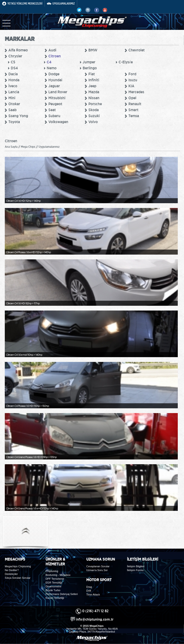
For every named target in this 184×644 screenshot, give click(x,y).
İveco (13, 86)
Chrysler (15, 56)
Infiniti (94, 80)
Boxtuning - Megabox (58, 575)
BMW (93, 50)
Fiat (92, 74)
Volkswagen (58, 122)
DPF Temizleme (55, 579)
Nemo (52, 68)
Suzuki (94, 116)
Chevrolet (137, 50)
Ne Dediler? (12, 570)
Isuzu (133, 80)
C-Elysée (126, 62)
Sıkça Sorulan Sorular (18, 578)
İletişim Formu (135, 570)
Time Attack (93, 595)
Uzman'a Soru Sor (97, 570)
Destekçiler (11, 574)
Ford (132, 74)
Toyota (14, 122)
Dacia (13, 74)
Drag (89, 587)
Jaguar (54, 86)
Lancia (14, 92)
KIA (131, 86)
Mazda (94, 92)
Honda (14, 80)
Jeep (92, 86)
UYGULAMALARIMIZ (61, 3)
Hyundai (55, 80)
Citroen (55, 56)
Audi (52, 50)
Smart (133, 110)
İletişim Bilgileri (136, 566)
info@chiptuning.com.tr (95, 619)
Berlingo (90, 68)
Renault (135, 104)
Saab (12, 110)
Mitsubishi (57, 98)
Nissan (94, 98)
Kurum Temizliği (55, 598)
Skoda (94, 110)
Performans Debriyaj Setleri (62, 594)
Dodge (54, 74)
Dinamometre (53, 586)
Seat (52, 110)
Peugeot (55, 104)
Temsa (134, 116)
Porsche (95, 104)
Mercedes (136, 92)
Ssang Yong (18, 116)
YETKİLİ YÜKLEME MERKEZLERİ (22, 3)
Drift (89, 591)
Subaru (54, 116)
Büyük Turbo (53, 590)
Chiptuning (52, 571)
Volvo (93, 122)
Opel (132, 98)
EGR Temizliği (54, 583)
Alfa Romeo (18, 50)
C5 (13, 62)
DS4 (14, 68)
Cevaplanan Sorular (98, 566)
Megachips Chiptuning (18, 566)
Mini (12, 98)
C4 (49, 62)
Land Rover (58, 92)
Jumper (89, 62)
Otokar (14, 104)
